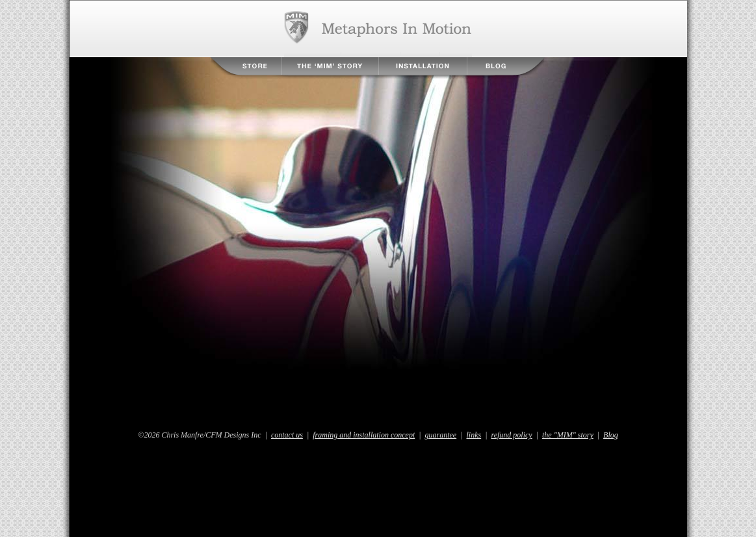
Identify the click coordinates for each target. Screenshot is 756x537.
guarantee (441, 435)
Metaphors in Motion (378, 29)
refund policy (511, 435)
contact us (287, 435)
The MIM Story (330, 66)
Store (246, 66)
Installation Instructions (423, 66)
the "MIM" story (568, 435)
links (474, 435)
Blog (506, 66)
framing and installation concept (364, 435)
